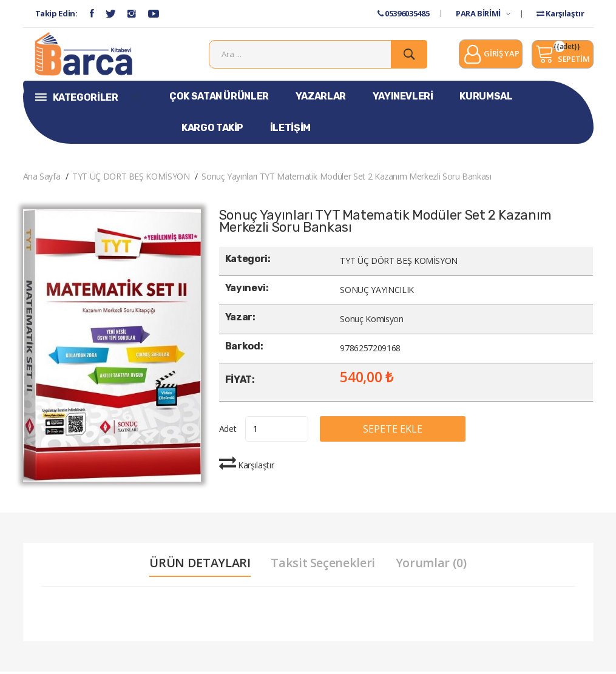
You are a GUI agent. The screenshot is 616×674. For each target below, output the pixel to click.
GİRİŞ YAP (491, 56)
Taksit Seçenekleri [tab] (323, 565)
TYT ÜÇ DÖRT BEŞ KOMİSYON (131, 179)
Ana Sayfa (42, 179)
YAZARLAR (321, 99)
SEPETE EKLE (397, 431)
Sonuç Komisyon (371, 322)
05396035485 (403, 13)
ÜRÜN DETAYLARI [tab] (199, 565)
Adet (228, 431)
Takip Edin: (56, 13)
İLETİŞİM (290, 130)
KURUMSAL (486, 99)
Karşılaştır (560, 13)
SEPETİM (562, 55)
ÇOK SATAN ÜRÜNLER (219, 99)
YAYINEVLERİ (403, 99)
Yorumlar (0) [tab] (432, 565)
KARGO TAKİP (212, 130)
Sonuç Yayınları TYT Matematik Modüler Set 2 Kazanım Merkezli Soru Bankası (346, 179)
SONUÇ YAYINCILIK (377, 293)
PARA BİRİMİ (483, 13)
